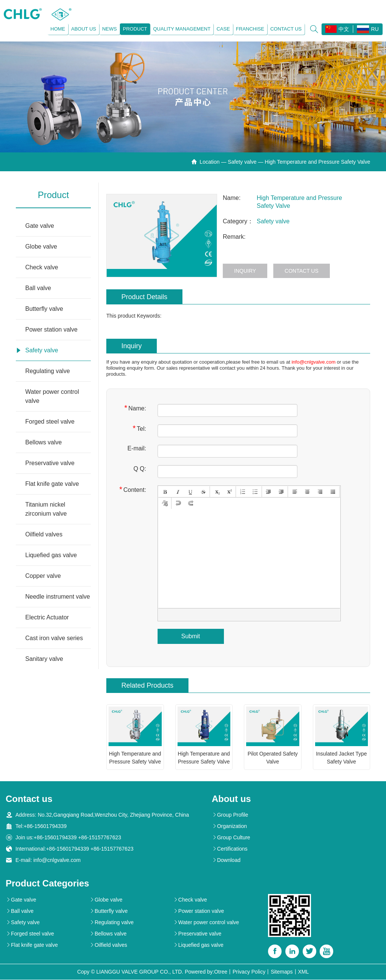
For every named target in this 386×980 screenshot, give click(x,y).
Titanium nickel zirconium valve (46, 509)
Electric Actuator (47, 617)
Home (57, 29)
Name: (135, 408)
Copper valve (43, 576)
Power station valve (51, 329)
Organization (229, 826)
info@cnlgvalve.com (313, 362)
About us (83, 29)
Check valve (42, 267)
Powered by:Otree (206, 972)
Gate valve (40, 226)
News (109, 29)
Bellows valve (44, 442)
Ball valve (38, 288)
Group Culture (231, 838)
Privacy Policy (249, 972)
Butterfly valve (44, 309)
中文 (337, 29)
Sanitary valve (44, 659)
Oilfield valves (44, 534)
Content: (132, 489)
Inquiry (245, 271)
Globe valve (41, 247)
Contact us (286, 29)
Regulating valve (47, 371)
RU (368, 29)
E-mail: (137, 448)
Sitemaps (282, 972)
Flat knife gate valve (52, 484)
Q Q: (140, 469)
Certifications (230, 849)
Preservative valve (50, 463)
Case (223, 29)
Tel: (139, 428)
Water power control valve (52, 396)
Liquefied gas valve (51, 555)
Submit (191, 636)
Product (135, 29)
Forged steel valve (50, 422)
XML (304, 972)
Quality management (182, 29)
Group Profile (230, 815)
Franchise (250, 29)
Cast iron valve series (54, 638)
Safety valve (242, 162)
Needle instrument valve (58, 597)
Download (226, 860)
